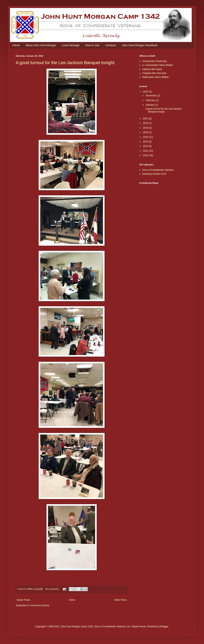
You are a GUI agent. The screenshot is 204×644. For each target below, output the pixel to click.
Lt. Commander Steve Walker (158, 65)
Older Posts (120, 600)
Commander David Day (154, 61)
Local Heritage (71, 45)
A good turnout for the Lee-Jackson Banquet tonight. (66, 63)
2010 (146, 155)
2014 (146, 142)
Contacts (111, 45)
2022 (146, 92)
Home (16, 45)
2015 (146, 137)
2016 (146, 132)
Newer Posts (23, 600)
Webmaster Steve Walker (155, 77)
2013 (146, 146)
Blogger (164, 626)
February (151, 100)
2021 (146, 119)
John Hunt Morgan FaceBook (140, 45)
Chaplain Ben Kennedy (154, 73)
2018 (146, 128)
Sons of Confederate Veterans (158, 170)
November (152, 96)
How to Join (92, 45)
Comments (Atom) (40, 605)
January (150, 105)
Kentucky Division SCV (154, 174)
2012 (146, 151)
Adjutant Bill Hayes (152, 69)
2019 (146, 123)
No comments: (53, 589)
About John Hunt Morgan (41, 45)
